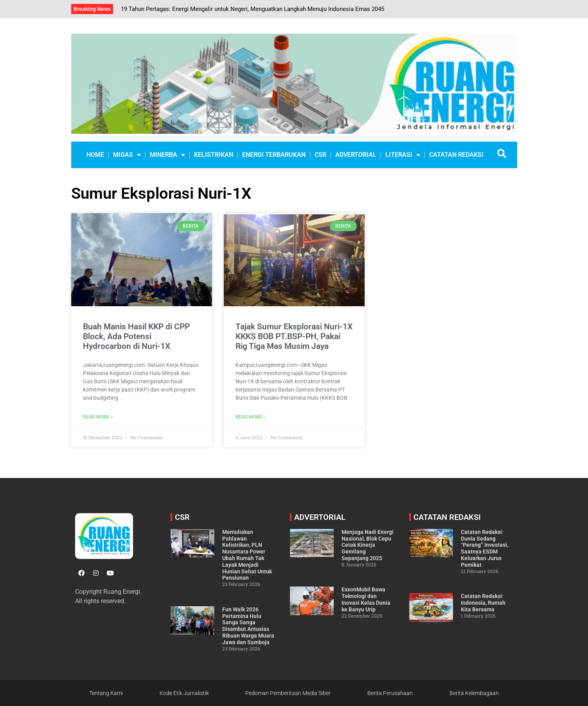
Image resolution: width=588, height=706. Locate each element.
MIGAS (127, 155)
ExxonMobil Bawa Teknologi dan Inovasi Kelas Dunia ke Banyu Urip (366, 599)
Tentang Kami (106, 693)
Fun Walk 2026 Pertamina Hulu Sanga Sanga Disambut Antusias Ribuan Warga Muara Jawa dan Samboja (248, 626)
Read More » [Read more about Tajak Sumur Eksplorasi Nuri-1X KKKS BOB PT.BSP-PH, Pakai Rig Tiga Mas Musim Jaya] (251, 417)
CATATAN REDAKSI (456, 155)
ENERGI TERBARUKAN (274, 155)
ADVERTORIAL (356, 155)
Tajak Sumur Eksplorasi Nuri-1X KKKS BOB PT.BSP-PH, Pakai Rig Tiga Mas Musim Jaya (294, 336)
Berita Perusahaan (390, 693)
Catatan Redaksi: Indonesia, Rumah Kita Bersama (483, 603)
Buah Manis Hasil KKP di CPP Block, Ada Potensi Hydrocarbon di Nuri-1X (136, 336)
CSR (320, 155)
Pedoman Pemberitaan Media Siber (288, 693)
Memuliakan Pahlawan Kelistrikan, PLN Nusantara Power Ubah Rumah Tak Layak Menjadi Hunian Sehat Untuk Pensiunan (247, 555)
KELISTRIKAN (214, 155)
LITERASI (403, 155)
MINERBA (167, 155)
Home (95, 155)
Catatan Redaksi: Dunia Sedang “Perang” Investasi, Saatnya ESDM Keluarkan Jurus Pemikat (485, 548)
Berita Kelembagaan (474, 693)
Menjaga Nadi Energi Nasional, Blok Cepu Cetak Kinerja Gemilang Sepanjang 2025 (368, 545)
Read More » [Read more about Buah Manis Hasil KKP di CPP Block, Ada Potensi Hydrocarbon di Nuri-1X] (98, 417)
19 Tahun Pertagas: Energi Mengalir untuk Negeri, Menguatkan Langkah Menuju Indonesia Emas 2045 (253, 9)
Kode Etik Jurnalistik (184, 693)
